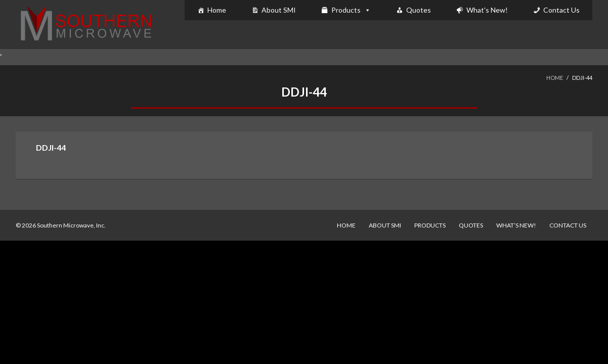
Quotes (419, 10)
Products (346, 10)
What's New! (487, 10)
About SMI (279, 10)
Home (217, 10)
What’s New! (516, 225)
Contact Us (561, 10)
